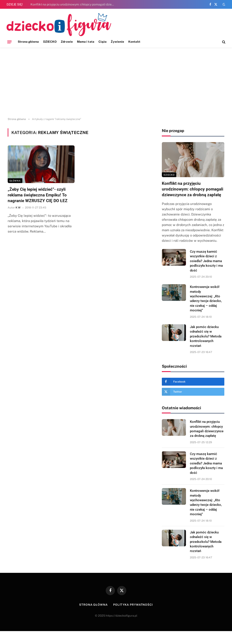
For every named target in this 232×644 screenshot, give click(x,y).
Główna (15, 181)
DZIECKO (50, 42)
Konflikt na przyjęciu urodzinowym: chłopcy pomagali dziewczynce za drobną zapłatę (74, 4)
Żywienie (117, 42)
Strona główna (28, 42)
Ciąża (103, 42)
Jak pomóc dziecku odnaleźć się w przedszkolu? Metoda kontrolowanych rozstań (206, 336)
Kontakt (134, 42)
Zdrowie (67, 42)
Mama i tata (86, 42)
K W (18, 208)
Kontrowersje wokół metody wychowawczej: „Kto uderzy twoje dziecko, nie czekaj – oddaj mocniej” (206, 299)
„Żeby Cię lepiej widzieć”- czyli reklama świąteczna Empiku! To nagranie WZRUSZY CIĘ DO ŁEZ (38, 195)
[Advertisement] (116, 83)
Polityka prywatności (133, 605)
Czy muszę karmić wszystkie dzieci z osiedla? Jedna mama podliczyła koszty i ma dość (206, 261)
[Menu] (9, 42)
